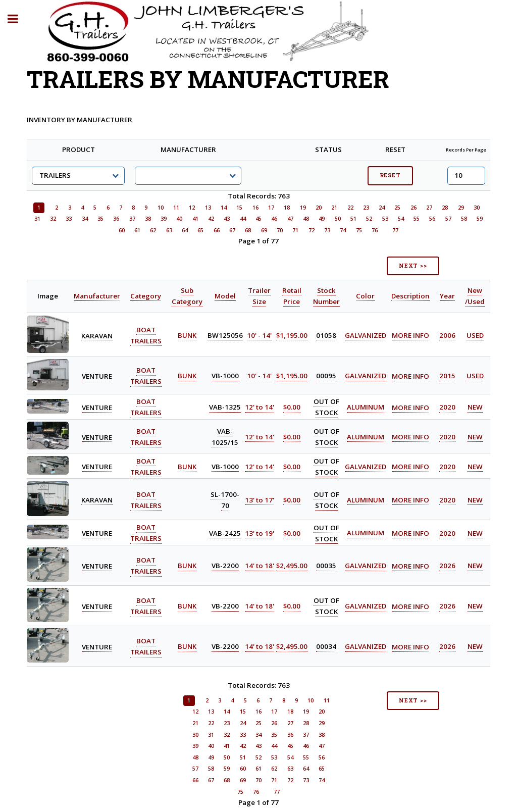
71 (295, 230)
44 (243, 219)
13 (208, 208)
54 (401, 219)
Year (447, 296)
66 (217, 230)
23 (366, 208)
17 (271, 208)
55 (417, 219)
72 (312, 230)
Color (365, 296)
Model (225, 296)
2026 (447, 566)
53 (385, 219)
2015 (447, 376)
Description (410, 296)
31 (37, 219)
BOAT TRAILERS (146, 533)
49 (322, 219)
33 (69, 219)
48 (306, 219)
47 (290, 219)
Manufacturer (97, 296)
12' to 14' (260, 408)
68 (248, 230)
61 (137, 230)
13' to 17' (260, 500)
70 (280, 230)
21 (334, 208)
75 (359, 230)
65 (200, 230)
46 (274, 219)
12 (192, 208)
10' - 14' (259, 335)
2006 (447, 335)
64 (185, 230)
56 (432, 219)
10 (161, 208)
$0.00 (292, 408)
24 (382, 208)
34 (85, 219)
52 (369, 219)
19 (303, 208)
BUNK (187, 335)
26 (413, 208)
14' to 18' (260, 566)
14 (224, 208)
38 (148, 219)
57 (448, 219)
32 (53, 219)
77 (395, 230)
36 (116, 219)
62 (153, 230)
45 (258, 219)
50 (338, 219)
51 (353, 219)
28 (445, 208)
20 (319, 208)
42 (211, 219)
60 (122, 230)
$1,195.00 (292, 335)
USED (475, 335)
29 (461, 208)
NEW (475, 408)
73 (327, 230)
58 (464, 219)
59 (480, 219)
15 (239, 208)
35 (100, 219)
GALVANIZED (366, 335)
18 (287, 208)
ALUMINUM (366, 408)
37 (132, 219)
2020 (447, 408)
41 (195, 219)
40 (179, 219)
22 (350, 208)
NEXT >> (413, 266)
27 (429, 208)
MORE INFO (410, 335)
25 (397, 208)
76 (375, 230)
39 (164, 219)
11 (176, 208)
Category (146, 296)
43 (227, 219)
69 (264, 230)
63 (169, 230)
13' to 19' (260, 533)
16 (255, 208)
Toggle (18, 19)
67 (232, 230)
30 (477, 208)
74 (343, 230)
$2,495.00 (292, 566)
